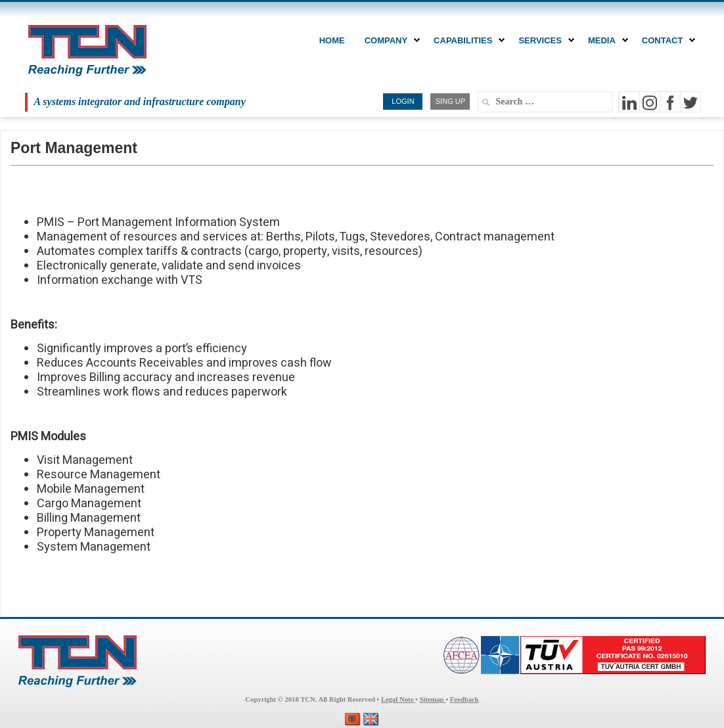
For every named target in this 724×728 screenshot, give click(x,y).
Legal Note (398, 699)
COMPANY (389, 40)
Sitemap (432, 699)
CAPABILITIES (466, 40)
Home (332, 40)
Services (543, 40)
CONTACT (666, 40)
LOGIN (403, 101)
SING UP (450, 101)
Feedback (464, 699)
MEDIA (605, 40)
